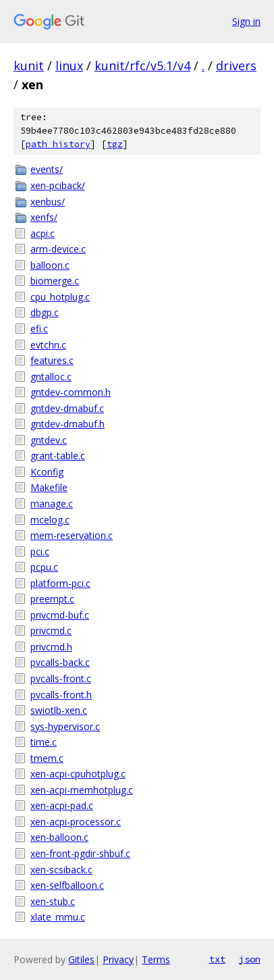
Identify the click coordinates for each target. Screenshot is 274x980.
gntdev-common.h (71, 392)
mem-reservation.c (72, 535)
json (250, 959)
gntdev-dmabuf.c (67, 408)
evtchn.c (48, 345)
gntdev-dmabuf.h (67, 424)
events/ (47, 169)
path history (58, 144)
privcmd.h (51, 647)
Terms (156, 959)
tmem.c (47, 758)
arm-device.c (58, 249)
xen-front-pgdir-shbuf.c (80, 853)
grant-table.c (58, 456)
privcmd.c (51, 630)
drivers (236, 66)
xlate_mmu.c (58, 917)
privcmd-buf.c (60, 615)
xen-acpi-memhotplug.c (82, 790)
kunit (29, 66)
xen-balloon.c (59, 837)
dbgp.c (45, 312)
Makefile (49, 487)
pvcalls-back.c (60, 662)
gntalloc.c (51, 377)
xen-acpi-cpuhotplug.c (78, 774)
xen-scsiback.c (61, 870)
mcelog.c (50, 520)
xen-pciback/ (58, 185)
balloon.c (50, 265)
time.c (44, 742)
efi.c (39, 329)
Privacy (118, 959)
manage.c (52, 504)
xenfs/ (44, 217)
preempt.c (52, 599)
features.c (52, 360)
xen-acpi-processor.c (76, 822)
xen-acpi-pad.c (62, 805)
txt (217, 959)
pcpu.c (44, 567)
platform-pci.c (60, 583)
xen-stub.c (53, 901)
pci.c (40, 551)
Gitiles (81, 959)
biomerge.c (55, 281)
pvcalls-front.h (61, 695)
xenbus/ (48, 202)
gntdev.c (49, 440)
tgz (115, 144)
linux (69, 66)
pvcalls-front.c (61, 678)
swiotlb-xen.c (59, 710)
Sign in (246, 21)
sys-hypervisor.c (65, 726)
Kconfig (47, 472)
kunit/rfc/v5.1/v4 (142, 66)
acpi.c (43, 233)
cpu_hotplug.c (60, 297)
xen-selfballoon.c (67, 885)
